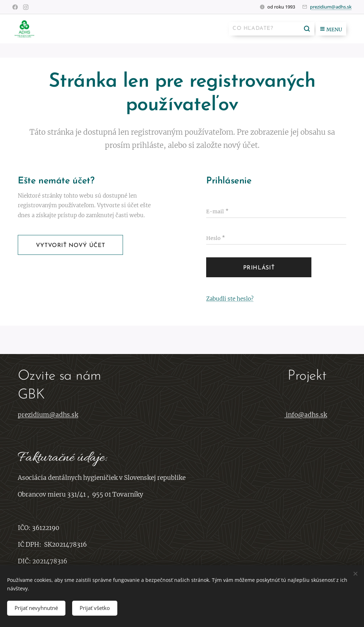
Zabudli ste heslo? (230, 299)
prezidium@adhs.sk (331, 7)
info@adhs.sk (306, 415)
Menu (331, 30)
